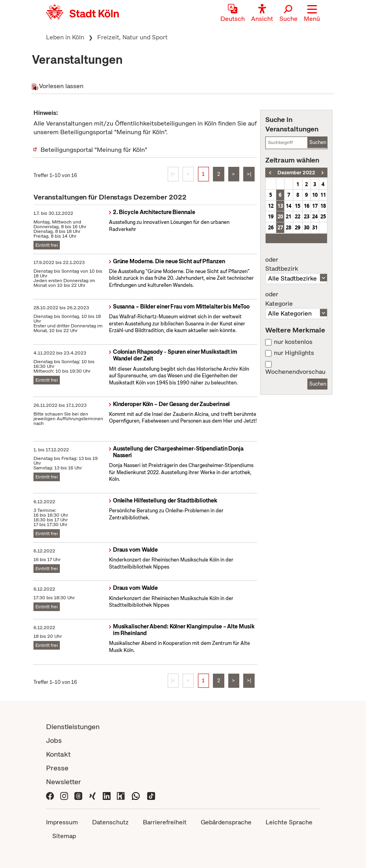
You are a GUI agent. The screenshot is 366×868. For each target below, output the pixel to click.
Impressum (62, 822)
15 (298, 206)
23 (307, 216)
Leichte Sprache (289, 822)
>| (249, 174)
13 (280, 206)
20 (280, 216)
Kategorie (296, 299)
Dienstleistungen (73, 727)
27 (280, 227)
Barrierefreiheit (165, 822)
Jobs (54, 740)
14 (288, 206)
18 (323, 206)
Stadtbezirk (296, 264)
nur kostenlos (293, 342)
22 (298, 216)
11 (323, 195)
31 (315, 227)
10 (315, 195)
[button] (312, 14)
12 (271, 206)
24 (315, 216)
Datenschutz (110, 822)
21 (288, 216)
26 (271, 227)
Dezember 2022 (296, 173)
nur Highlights (294, 353)
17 (315, 206)
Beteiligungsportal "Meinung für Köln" (94, 150)
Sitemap (64, 836)
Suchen (318, 142)
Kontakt (58, 754)
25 (323, 216)
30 (307, 227)
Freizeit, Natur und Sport (132, 37)
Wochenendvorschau (295, 372)
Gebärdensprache (226, 822)
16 (307, 206)
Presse (57, 768)
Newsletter (64, 782)
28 (288, 227)
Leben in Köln (65, 37)
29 (298, 227)
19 (271, 216)
